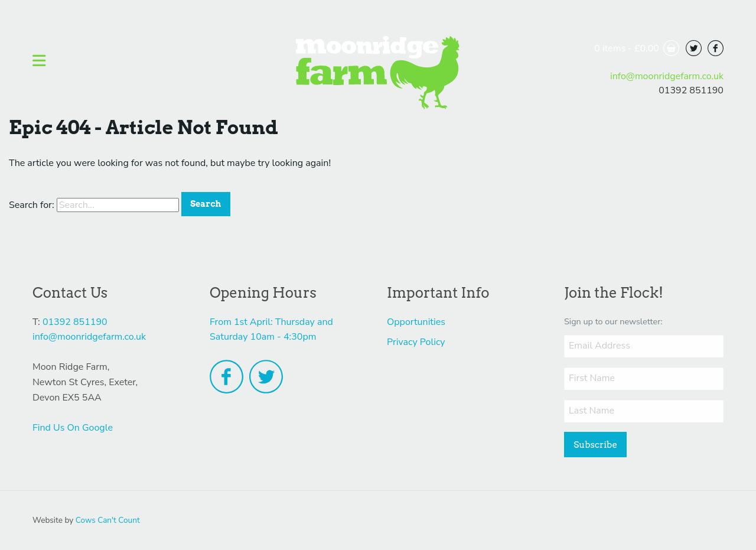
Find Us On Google (73, 428)
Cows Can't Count (108, 520)
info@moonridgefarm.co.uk (667, 76)
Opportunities (416, 322)
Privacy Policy (416, 342)
